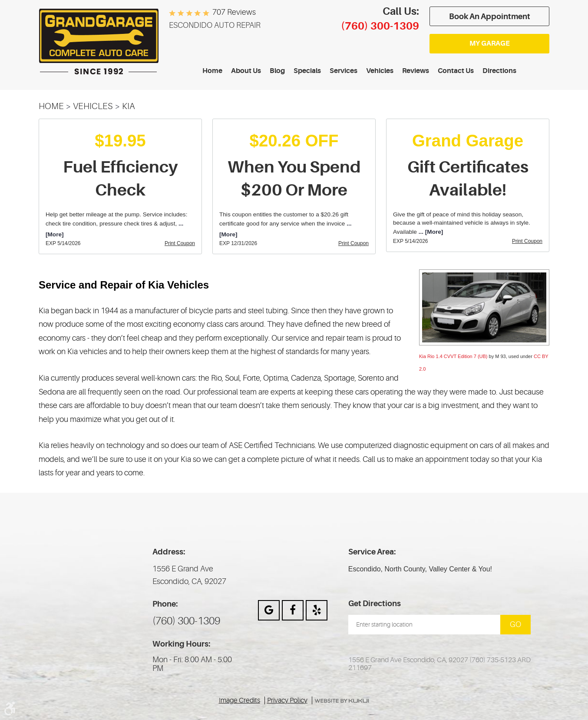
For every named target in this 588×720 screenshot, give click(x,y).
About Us (246, 71)
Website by (342, 701)
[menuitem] (212, 71)
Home (212, 71)
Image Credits (239, 700)
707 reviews (234, 12)
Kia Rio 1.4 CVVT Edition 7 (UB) (453, 356)
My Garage (490, 43)
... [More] (430, 232)
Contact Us (456, 71)
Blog (277, 71)
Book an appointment (490, 17)
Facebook (293, 610)
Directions (499, 71)
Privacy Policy (287, 700)
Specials (307, 71)
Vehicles (380, 71)
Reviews (416, 71)
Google (269, 610)
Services (344, 71)
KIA (129, 106)
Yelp (317, 610)
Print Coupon (180, 243)
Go (515, 624)
